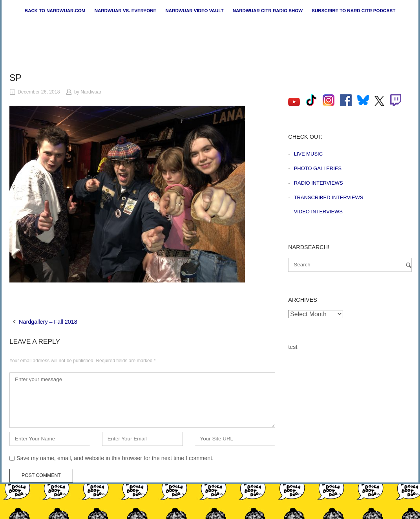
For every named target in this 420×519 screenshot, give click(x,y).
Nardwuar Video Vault (194, 11)
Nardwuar (91, 92)
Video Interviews (318, 212)
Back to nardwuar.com (55, 11)
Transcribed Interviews (329, 197)
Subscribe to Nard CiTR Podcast (353, 11)
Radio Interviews (319, 183)
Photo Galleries (318, 168)
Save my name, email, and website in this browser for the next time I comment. (115, 458)
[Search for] (350, 265)
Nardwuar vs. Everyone (126, 11)
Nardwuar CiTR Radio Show (268, 11)
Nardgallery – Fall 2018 (48, 322)
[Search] (409, 265)
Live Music (308, 154)
